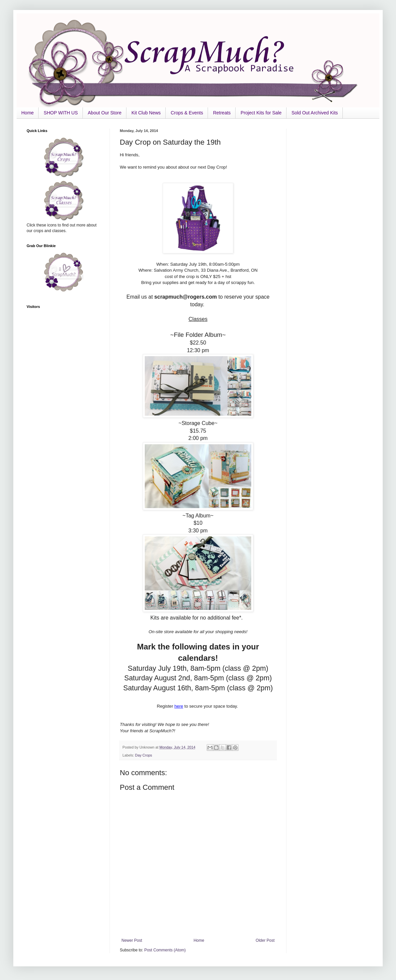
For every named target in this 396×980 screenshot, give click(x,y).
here (179, 706)
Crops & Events (187, 113)
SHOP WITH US (61, 113)
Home (27, 113)
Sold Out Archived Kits (315, 113)
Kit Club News (146, 113)
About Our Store (105, 113)
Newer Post (132, 940)
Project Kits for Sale (261, 113)
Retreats (222, 113)
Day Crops (144, 755)
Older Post (265, 940)
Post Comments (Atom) (165, 950)
